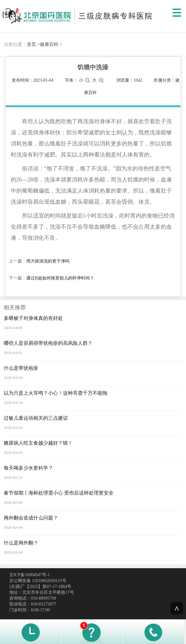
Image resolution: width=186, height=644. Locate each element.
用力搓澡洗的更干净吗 (48, 261)
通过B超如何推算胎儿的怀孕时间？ (60, 278)
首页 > (33, 44)
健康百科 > (51, 44)
